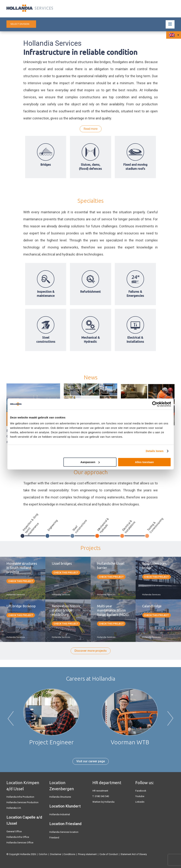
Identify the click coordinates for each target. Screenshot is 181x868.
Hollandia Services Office (20, 843)
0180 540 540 (102, 796)
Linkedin (140, 802)
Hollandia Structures (60, 797)
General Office (14, 831)
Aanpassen (90, 462)
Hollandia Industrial (60, 814)
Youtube (140, 796)
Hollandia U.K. (14, 808)
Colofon (43, 854)
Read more (91, 129)
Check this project (21, 581)
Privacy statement (87, 854)
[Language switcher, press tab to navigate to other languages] (174, 35)
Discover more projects (91, 651)
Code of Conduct (109, 854)
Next (170, 719)
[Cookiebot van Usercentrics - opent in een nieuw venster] (155, 404)
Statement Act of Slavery (134, 854)
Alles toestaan (144, 462)
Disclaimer (56, 854)
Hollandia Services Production (22, 802)
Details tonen (155, 451)
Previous (11, 719)
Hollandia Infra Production (20, 797)
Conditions (69, 854)
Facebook (141, 791)
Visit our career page (91, 761)
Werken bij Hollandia (103, 802)
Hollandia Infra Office (18, 837)
